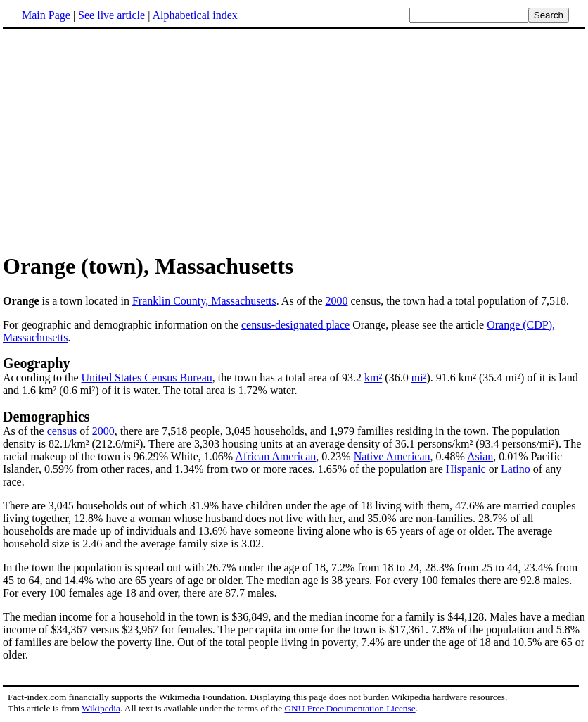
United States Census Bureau (147, 378)
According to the (42, 378)
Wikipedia (101, 708)
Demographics (46, 417)
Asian (480, 456)
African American (275, 456)
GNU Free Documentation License (350, 708)
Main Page (46, 15)
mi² (419, 378)
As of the (25, 431)
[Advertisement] (121, 140)
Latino (516, 469)
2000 (336, 301)
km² (373, 378)
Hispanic (466, 469)
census (62, 431)
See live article (111, 15)
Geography (37, 363)
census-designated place (295, 325)
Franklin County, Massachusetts (204, 301)
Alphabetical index (194, 15)
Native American (392, 456)
